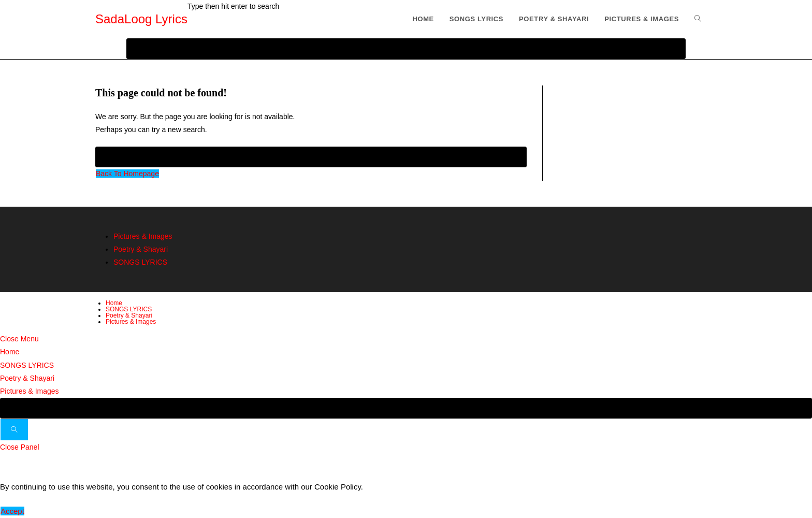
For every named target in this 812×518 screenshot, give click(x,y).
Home (114, 303)
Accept (12, 511)
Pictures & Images (143, 236)
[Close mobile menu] (19, 339)
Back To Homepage (127, 174)
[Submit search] (14, 430)
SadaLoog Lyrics (141, 19)
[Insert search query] (311, 157)
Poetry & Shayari (141, 249)
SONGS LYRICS (140, 262)
